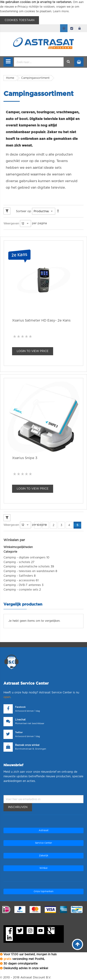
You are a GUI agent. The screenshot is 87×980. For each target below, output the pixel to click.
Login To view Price (33, 351)
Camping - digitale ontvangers (24, 557)
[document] (43, 12)
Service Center (43, 843)
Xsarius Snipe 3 (25, 458)
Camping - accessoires (19, 580)
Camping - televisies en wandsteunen (29, 571)
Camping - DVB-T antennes (22, 585)
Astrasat (44, 830)
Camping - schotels (17, 562)
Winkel (43, 868)
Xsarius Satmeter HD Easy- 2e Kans (41, 320)
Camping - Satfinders (18, 576)
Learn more (61, 11)
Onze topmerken (43, 891)
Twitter (19, 733)
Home (10, 78)
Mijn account (64, 28)
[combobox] (39, 62)
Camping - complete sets (21, 590)
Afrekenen (72, 28)
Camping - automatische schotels (27, 567)
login (80, 28)
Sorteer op (24, 211)
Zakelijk (44, 856)
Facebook (20, 707)
